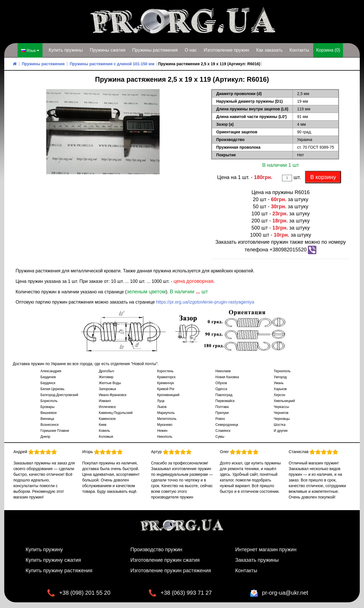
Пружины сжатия (108, 50)
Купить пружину (44, 550)
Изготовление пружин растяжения (171, 571)
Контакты (299, 50)
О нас (191, 50)
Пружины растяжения (155, 50)
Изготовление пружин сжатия (165, 560)
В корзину (323, 177)
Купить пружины (66, 50)
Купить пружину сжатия (53, 560)
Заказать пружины (257, 560)
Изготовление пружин (226, 50)
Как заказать (269, 50)
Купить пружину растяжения (59, 571)
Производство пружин (156, 550)
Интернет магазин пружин (266, 550)
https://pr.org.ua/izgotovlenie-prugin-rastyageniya (205, 302)
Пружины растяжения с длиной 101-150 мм (112, 64)
